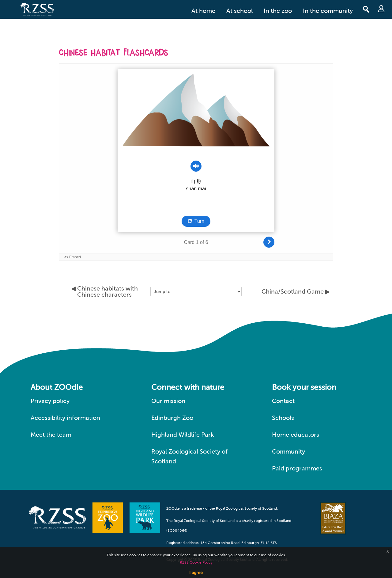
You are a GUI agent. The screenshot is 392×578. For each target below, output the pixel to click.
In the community (328, 11)
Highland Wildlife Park (183, 435)
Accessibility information (65, 418)
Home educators (296, 435)
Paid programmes (297, 468)
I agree (196, 572)
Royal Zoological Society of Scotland (189, 456)
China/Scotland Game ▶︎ (296, 291)
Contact (283, 401)
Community (288, 451)
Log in (381, 9)
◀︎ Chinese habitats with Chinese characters (104, 291)
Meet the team (51, 435)
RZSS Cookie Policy (196, 562)
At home (203, 11)
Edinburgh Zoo (172, 418)
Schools (283, 418)
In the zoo (278, 11)
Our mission (168, 401)
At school (239, 11)
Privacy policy (50, 401)
